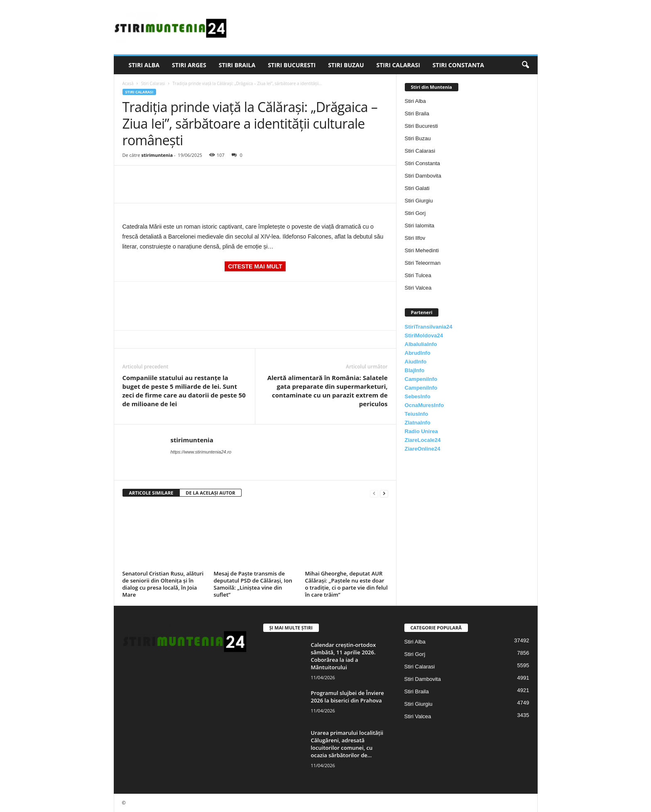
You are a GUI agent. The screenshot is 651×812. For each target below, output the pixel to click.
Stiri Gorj (415, 213)
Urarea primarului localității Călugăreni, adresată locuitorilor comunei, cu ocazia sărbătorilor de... (347, 744)
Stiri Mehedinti (422, 250)
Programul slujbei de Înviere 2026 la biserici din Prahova (348, 697)
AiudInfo (416, 362)
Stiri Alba (144, 65)
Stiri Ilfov (415, 238)
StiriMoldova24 (424, 335)
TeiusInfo (417, 414)
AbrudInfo (418, 353)
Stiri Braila (237, 65)
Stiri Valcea (418, 288)
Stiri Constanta (458, 65)
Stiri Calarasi (398, 65)
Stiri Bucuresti (292, 65)
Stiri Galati (417, 188)
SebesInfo (418, 396)
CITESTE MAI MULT (255, 266)
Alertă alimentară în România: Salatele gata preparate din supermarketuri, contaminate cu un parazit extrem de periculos (328, 391)
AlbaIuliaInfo (421, 344)
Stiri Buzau (346, 65)
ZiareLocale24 (423, 440)
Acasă (128, 83)
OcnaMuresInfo (425, 405)
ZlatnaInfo (418, 423)
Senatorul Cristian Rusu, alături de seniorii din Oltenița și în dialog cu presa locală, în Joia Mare (163, 584)
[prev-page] (374, 493)
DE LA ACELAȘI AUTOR (210, 493)
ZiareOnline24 (423, 449)
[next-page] (384, 493)
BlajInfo (415, 370)
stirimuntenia (157, 155)
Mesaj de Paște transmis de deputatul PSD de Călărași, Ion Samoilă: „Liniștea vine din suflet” (253, 584)
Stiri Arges (189, 65)
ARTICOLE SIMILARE (151, 493)
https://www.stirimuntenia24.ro (201, 452)
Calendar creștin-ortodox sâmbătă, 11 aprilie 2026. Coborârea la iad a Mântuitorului (344, 656)
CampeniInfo (421, 379)
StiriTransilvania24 (429, 327)
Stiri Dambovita (423, 176)
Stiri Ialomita (420, 226)
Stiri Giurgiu (419, 201)
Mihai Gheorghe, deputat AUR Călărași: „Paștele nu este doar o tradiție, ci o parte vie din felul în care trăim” (346, 584)
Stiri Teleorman (423, 263)
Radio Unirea (421, 431)
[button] (525, 65)
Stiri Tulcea (418, 275)
